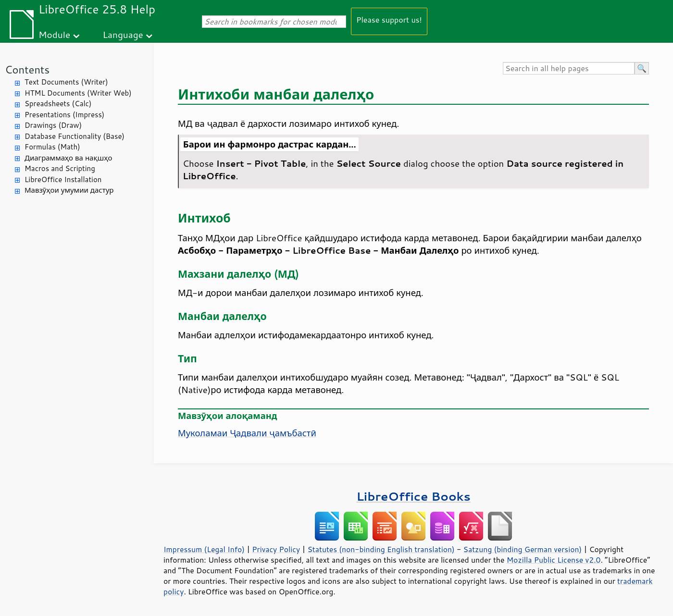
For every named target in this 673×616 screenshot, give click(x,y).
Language (123, 34)
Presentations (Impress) (64, 115)
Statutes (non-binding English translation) (381, 549)
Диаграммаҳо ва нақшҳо (68, 158)
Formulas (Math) (52, 147)
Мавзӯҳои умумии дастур (69, 190)
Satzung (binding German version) (523, 549)
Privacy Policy (276, 549)
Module (54, 34)
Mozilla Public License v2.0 (554, 560)
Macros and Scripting (60, 168)
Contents (27, 69)
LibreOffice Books (413, 496)
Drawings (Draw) (53, 125)
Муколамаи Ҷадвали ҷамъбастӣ (247, 433)
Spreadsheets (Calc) (58, 104)
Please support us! (389, 19)
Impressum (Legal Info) (204, 549)
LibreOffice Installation (63, 179)
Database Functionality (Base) (75, 136)
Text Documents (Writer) (66, 82)
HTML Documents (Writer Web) (78, 93)
